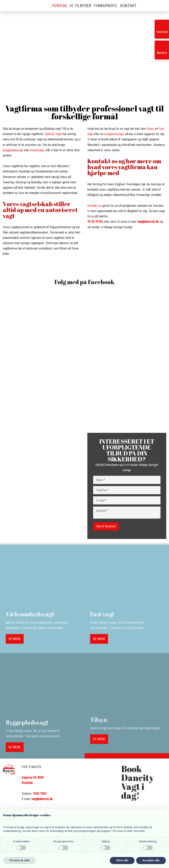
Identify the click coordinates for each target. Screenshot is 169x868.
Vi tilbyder (80, 6)
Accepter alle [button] (151, 860)
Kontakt (128, 6)
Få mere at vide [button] (19, 860)
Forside (60, 6)
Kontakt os (94, 206)
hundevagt (37, 150)
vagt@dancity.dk (148, 222)
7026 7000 (40, 794)
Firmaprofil (106, 6)
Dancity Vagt (53, 134)
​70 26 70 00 (95, 222)
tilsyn (150, 129)
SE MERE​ (15, 639)
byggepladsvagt (13, 150)
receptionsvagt (114, 134)
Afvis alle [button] (122, 860)
